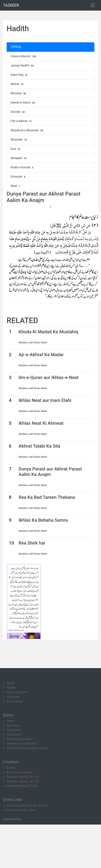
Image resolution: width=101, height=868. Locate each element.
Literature (13, 697)
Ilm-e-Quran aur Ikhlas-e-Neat (49, 378)
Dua (16, 149)
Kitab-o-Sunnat (22, 167)
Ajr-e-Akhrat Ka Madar (41, 355)
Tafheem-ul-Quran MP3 (22, 744)
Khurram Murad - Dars (21, 810)
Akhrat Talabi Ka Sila (39, 446)
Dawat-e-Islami (23, 103)
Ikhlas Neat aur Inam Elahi (45, 400)
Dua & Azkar (15, 701)
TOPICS (16, 47)
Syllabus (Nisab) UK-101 (23, 777)
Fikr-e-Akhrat (22, 121)
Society (18, 112)
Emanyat (18, 177)
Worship (19, 93)
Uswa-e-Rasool (24, 56)
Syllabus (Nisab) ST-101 (22, 786)
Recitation (13, 725)
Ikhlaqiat (19, 158)
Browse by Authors (19, 772)
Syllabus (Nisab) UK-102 (23, 781)
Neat (16, 186)
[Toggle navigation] (93, 5)
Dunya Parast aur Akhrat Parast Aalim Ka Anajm (50, 472)
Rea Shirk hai (32, 543)
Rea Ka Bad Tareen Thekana (47, 497)
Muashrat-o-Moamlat (27, 130)
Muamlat (19, 140)
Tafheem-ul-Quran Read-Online (27, 748)
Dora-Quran (14, 735)
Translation (14, 730)
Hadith (11, 688)
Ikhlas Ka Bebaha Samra (43, 520)
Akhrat (18, 84)
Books (11, 768)
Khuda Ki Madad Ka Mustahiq (48, 332)
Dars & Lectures (17, 692)
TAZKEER (11, 5)
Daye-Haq (20, 75)
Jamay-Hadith (23, 66)
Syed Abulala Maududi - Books (27, 806)
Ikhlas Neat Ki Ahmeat (41, 423)
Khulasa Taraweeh (19, 739)
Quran (11, 683)
